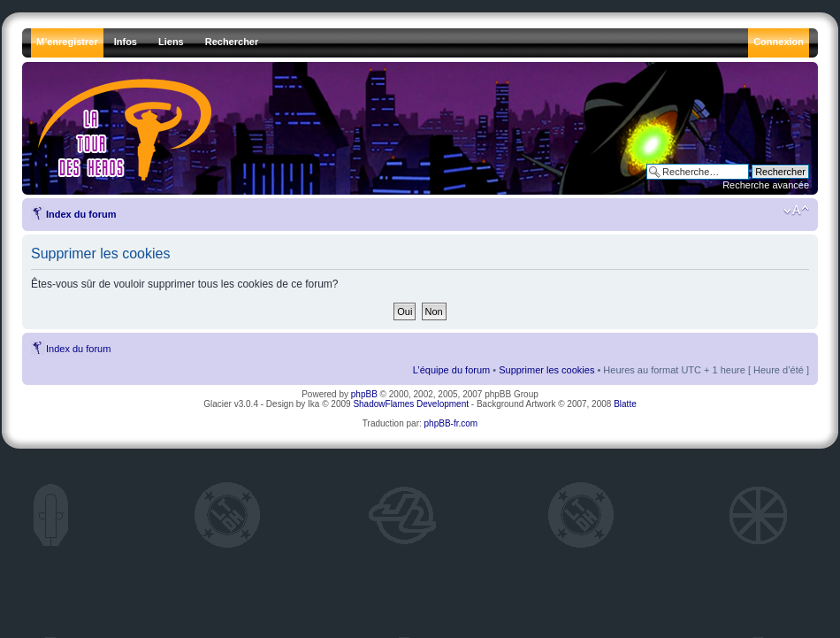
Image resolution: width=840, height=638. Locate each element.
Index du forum (81, 214)
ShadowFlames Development (411, 404)
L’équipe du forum (451, 370)
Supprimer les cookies (546, 370)
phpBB (364, 394)
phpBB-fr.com (451, 423)
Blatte (625, 404)
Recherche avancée (766, 185)
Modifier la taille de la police (796, 211)
